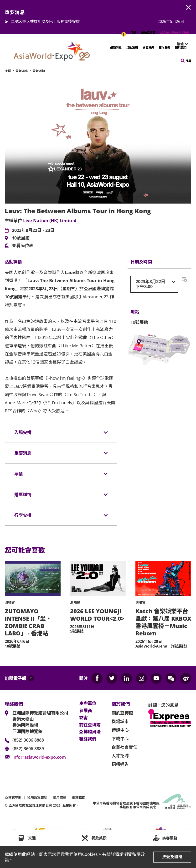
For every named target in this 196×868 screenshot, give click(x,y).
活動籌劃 (132, 47)
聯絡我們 (88, 739)
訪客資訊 (148, 47)
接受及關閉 (172, 857)
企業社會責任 (124, 747)
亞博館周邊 (90, 732)
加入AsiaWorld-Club (175, 32)
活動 (134, 32)
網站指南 (79, 797)
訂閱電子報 (15, 678)
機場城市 (120, 721)
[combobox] (154, 284)
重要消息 (124, 32)
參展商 (86, 711)
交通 (32, 838)
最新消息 (116, 47)
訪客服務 (170, 838)
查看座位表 (23, 246)
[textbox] (154, 284)
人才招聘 (120, 756)
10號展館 (21, 238)
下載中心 (120, 738)
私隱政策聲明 (37, 797)
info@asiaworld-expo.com (39, 757)
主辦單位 (88, 703)
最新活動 (39, 71)
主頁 (8, 71)
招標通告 (120, 764)
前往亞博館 (148, 32)
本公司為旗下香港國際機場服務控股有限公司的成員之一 (126, 805)
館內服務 (165, 47)
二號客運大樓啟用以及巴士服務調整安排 (45, 21)
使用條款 (60, 797)
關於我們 (181, 47)
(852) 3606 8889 (28, 748)
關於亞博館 (122, 713)
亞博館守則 (13, 797)
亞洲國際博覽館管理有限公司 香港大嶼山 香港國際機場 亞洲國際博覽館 (40, 722)
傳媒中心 (120, 730)
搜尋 (188, 61)
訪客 (83, 718)
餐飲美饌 (99, 838)
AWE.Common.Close (188, 8)
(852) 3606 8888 (28, 740)
